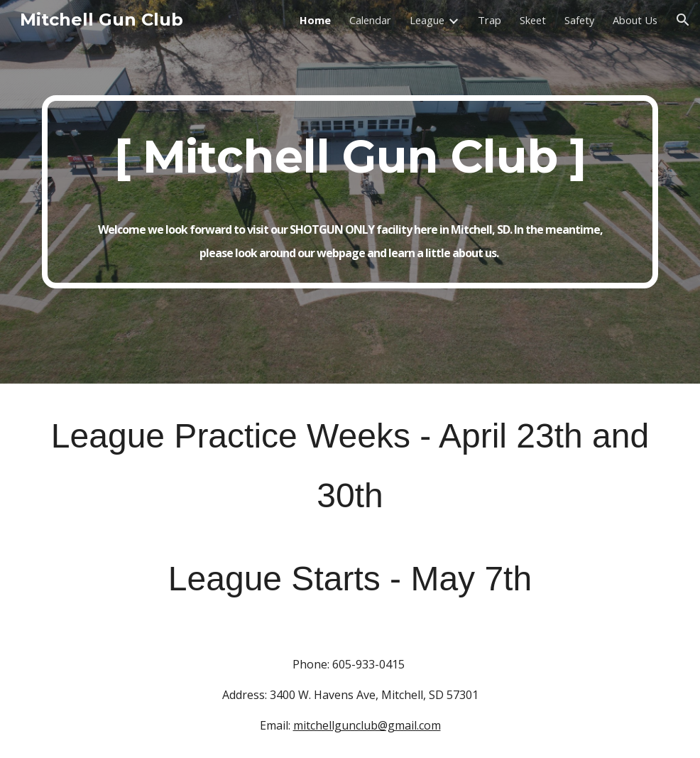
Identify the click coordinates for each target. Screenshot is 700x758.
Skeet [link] (533, 20)
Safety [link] (579, 20)
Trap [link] (490, 20)
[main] (350, 191)
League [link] (427, 20)
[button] (683, 20)
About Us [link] (635, 20)
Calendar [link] (370, 20)
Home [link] (315, 20)
